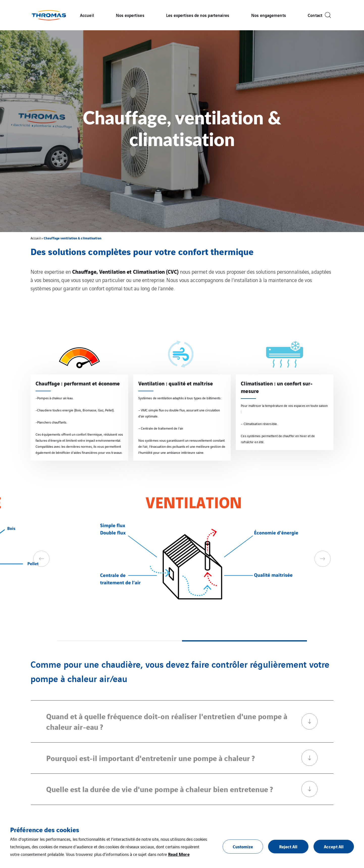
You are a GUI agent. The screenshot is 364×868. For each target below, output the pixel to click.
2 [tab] (244, 641)
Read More (179, 854)
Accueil (87, 15)
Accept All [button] (334, 846)
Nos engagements (269, 15)
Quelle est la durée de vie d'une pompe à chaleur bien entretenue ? (182, 789)
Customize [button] (243, 846)
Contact (315, 15)
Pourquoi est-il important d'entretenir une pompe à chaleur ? (182, 758)
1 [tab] (120, 641)
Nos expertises (130, 15)
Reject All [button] (288, 846)
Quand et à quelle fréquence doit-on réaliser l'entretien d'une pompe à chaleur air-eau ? (182, 721)
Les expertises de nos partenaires (198, 15)
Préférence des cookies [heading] (45, 829)
